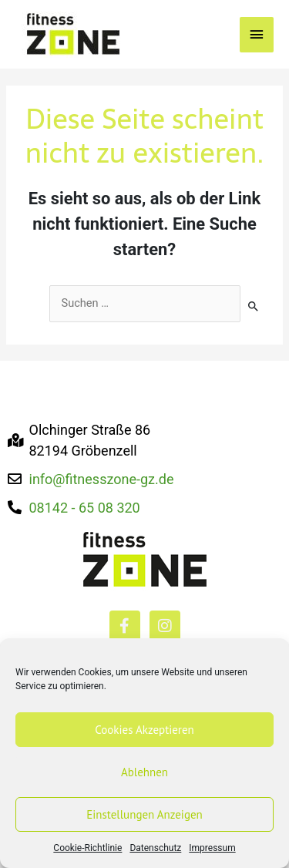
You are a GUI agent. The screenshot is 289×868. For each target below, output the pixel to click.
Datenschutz (155, 848)
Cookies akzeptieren (144, 730)
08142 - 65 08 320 (85, 508)
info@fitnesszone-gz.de (102, 479)
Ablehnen (144, 772)
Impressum (212, 848)
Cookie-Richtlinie (87, 848)
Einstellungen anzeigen (144, 814)
